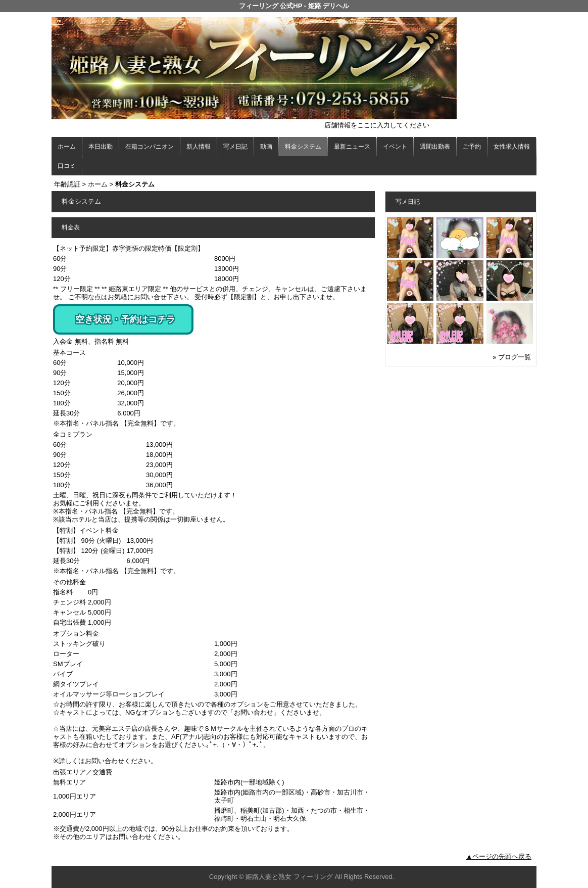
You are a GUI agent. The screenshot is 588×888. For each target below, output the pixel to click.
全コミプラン (73, 434)
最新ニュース (352, 147)
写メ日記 (235, 147)
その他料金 (69, 582)
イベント (395, 147)
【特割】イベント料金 (86, 530)
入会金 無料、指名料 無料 (91, 341)
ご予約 (472, 147)
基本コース (69, 353)
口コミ (67, 166)
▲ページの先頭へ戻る (499, 856)
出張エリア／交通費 (83, 772)
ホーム (67, 147)
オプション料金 (76, 634)
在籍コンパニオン (150, 147)
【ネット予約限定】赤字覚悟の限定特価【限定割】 (129, 248)
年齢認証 (67, 184)
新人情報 (199, 147)
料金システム (303, 147)
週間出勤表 (435, 147)
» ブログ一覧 (512, 357)
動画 (266, 147)
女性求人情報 (512, 147)
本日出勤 (101, 147)
